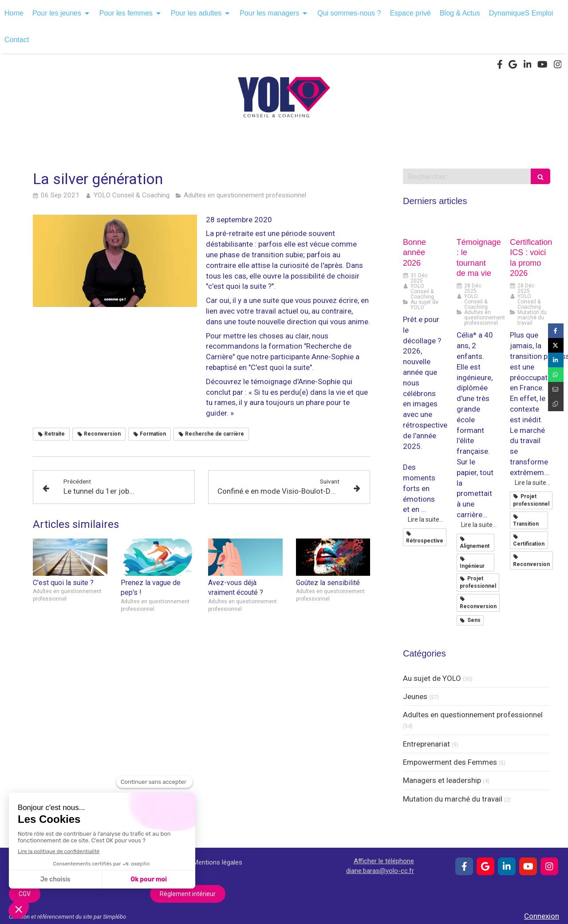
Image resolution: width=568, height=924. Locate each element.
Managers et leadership (442, 780)
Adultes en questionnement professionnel (473, 715)
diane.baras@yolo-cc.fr (380, 871)
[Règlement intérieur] (188, 894)
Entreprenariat (426, 744)
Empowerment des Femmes (450, 762)
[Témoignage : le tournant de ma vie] (477, 225)
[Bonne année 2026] (423, 225)
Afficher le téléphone (384, 861)
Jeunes (415, 696)
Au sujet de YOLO (432, 678)
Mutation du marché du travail (453, 799)
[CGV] (25, 894)
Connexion (542, 916)
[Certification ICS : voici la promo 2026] (530, 225)
